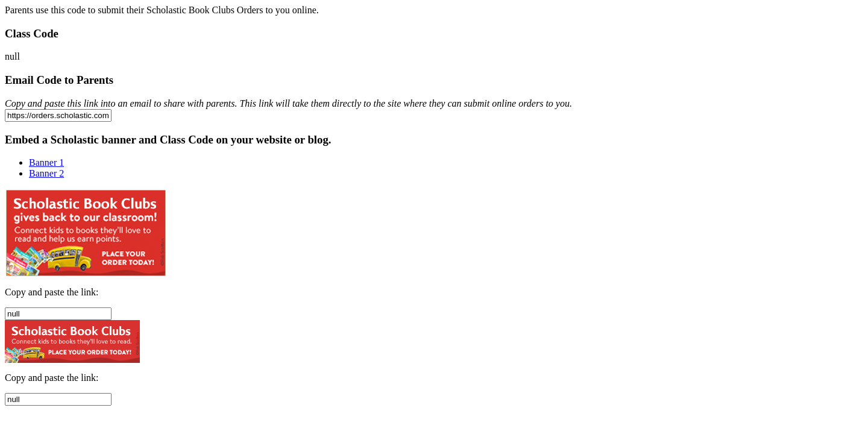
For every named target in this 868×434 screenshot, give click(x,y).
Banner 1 (46, 162)
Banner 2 (46, 173)
